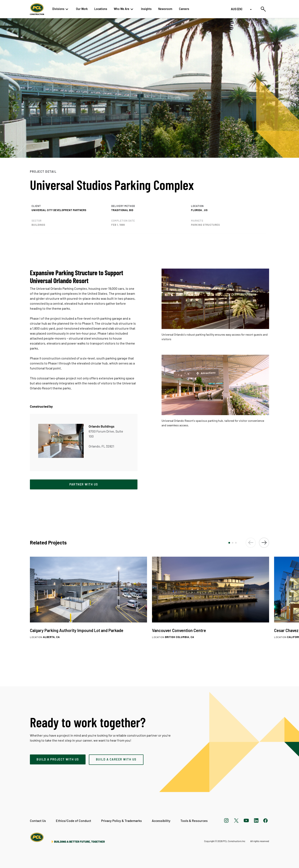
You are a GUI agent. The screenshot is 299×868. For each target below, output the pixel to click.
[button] (229, 543)
